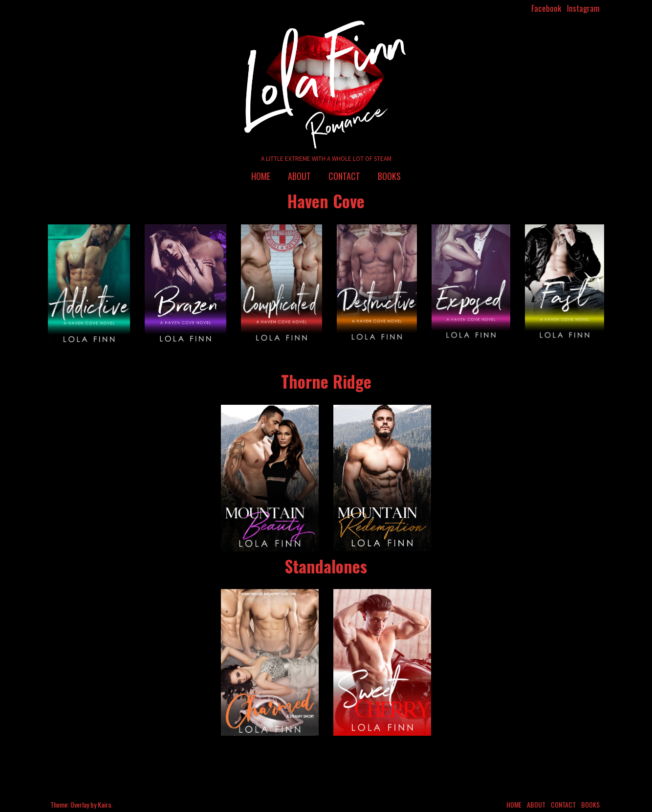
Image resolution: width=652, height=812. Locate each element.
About (299, 176)
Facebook (546, 8)
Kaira (104, 804)
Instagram (583, 8)
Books (389, 176)
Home (261, 176)
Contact (344, 176)
